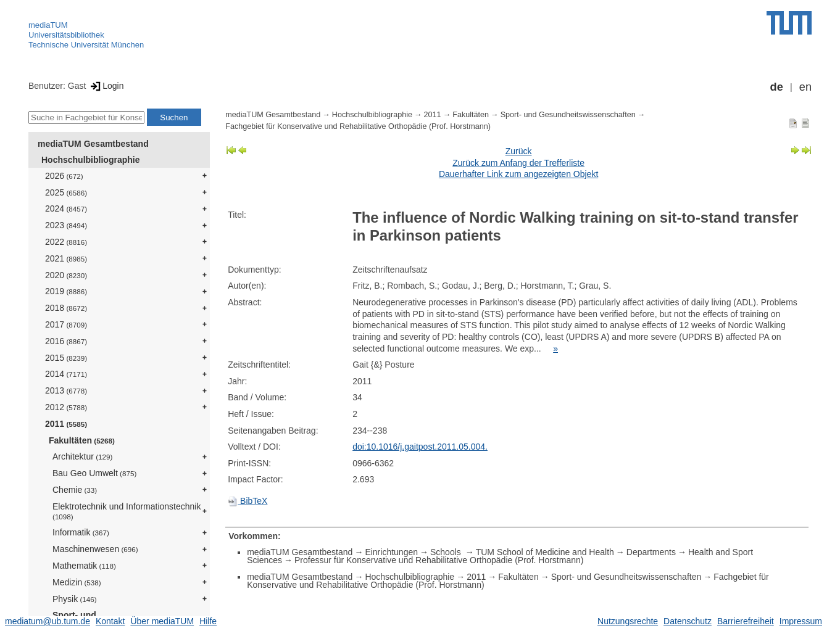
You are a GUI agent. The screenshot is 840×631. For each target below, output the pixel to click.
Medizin (77, 582)
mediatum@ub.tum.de (48, 621)
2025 (66, 192)
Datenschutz (688, 621)
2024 (66, 208)
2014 (66, 374)
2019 (66, 291)
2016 (66, 341)
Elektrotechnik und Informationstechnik (127, 511)
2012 (66, 407)
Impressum (801, 621)
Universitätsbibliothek (66, 35)
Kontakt (110, 621)
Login (106, 86)
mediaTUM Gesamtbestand (93, 144)
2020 (66, 275)
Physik (75, 599)
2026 (64, 176)
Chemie (75, 490)
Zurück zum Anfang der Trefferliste (518, 163)
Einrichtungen (391, 552)
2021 (66, 258)
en (805, 87)
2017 (66, 324)
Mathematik (84, 566)
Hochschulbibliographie (90, 160)
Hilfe (208, 621)
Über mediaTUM (162, 621)
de (777, 87)
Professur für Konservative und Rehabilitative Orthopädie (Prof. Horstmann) (439, 560)
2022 (66, 242)
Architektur (82, 456)
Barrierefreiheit (746, 621)
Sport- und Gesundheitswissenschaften (568, 115)
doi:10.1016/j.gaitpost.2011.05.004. (420, 447)
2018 (66, 308)
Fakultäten (82, 440)
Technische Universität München (86, 45)
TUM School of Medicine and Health (545, 552)
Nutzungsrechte (628, 621)
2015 (66, 358)
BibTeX (247, 501)
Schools (447, 552)
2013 (66, 390)
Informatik (81, 532)
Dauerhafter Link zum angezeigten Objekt (518, 174)
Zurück (519, 151)
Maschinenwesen (95, 549)
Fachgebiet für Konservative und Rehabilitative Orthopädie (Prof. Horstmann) (358, 126)
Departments (651, 552)
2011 (66, 424)
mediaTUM (48, 25)
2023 (66, 225)
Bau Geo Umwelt (94, 473)
